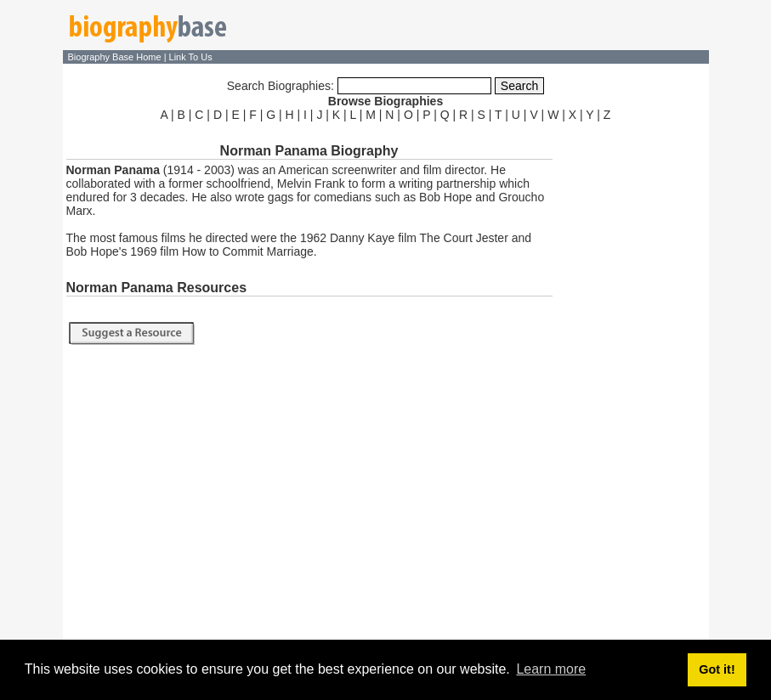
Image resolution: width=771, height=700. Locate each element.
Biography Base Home (116, 57)
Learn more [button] (551, 669)
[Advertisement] (632, 381)
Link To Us (191, 57)
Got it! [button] (717, 669)
